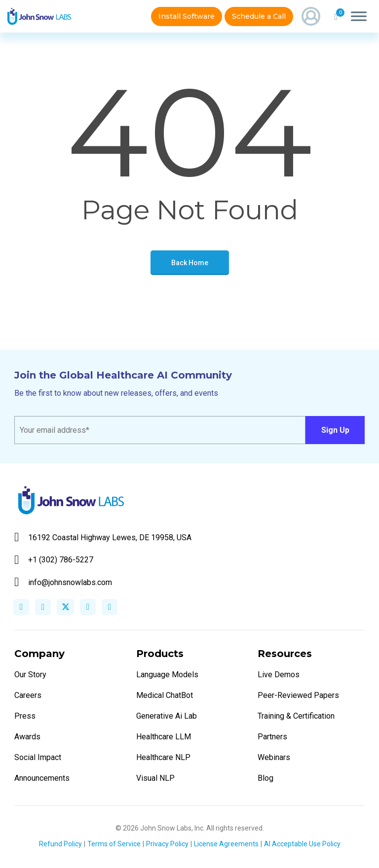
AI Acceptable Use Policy (302, 844)
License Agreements (226, 844)
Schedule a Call (259, 16)
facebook (21, 607)
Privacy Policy (167, 844)
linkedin (43, 607)
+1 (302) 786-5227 (54, 560)
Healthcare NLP (163, 757)
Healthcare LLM (164, 737)
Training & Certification (296, 716)
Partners (272, 737)
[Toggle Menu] (359, 16)
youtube (110, 607)
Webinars (274, 757)
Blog (265, 778)
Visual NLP (155, 778)
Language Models (167, 675)
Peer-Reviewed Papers (298, 695)
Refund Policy (60, 844)
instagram (88, 607)
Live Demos (279, 675)
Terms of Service (114, 844)
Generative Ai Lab (167, 716)
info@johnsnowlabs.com (63, 582)
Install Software (187, 16)
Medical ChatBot (165, 695)
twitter (65, 607)
